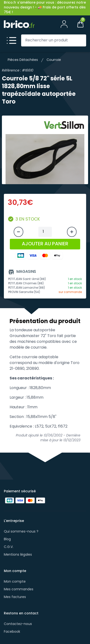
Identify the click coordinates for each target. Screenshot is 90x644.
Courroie (54, 60)
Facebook (12, 632)
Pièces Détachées (23, 60)
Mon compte (15, 582)
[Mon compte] (64, 24)
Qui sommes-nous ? (21, 532)
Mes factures (15, 597)
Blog (7, 539)
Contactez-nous (18, 624)
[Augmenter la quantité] (72, 232)
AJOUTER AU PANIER (45, 244)
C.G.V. (9, 547)
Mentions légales (18, 555)
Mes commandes (19, 589)
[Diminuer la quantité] (18, 232)
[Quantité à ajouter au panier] (45, 232)
